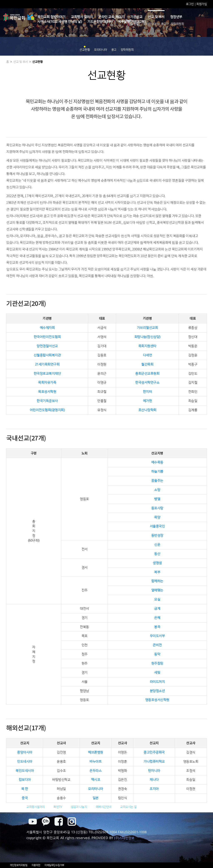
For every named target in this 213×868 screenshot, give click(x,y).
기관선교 (136, 17)
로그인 (190, 4)
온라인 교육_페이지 (111, 17)
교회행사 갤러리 (82, 17)
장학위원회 (178, 24)
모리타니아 (150, 24)
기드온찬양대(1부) (100, 22)
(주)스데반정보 (124, 838)
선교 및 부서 (156, 17)
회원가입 (202, 4)
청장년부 (176, 17)
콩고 (164, 24)
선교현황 (134, 24)
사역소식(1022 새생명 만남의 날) (60, 22)
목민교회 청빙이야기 (51, 17)
